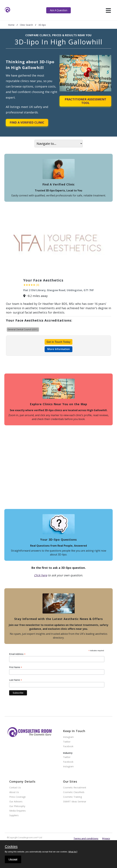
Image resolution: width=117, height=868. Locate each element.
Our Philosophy (17, 806)
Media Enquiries (17, 811)
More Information (58, 349)
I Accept (13, 859)
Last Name (16, 680)
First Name (16, 667)
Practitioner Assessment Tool (85, 101)
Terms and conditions (86, 838)
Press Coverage (17, 797)
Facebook (68, 746)
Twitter (67, 742)
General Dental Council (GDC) (23, 329)
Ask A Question (59, 10)
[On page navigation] (59, 144)
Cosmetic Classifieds (74, 792)
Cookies (11, 847)
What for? (73, 852)
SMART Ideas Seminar (75, 802)
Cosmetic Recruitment (75, 788)
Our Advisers (16, 802)
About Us (14, 792)
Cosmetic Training (72, 797)
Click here (41, 575)
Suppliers (14, 815)
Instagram (68, 737)
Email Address (17, 654)
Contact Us (15, 788)
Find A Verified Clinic (27, 122)
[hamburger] (108, 10)
